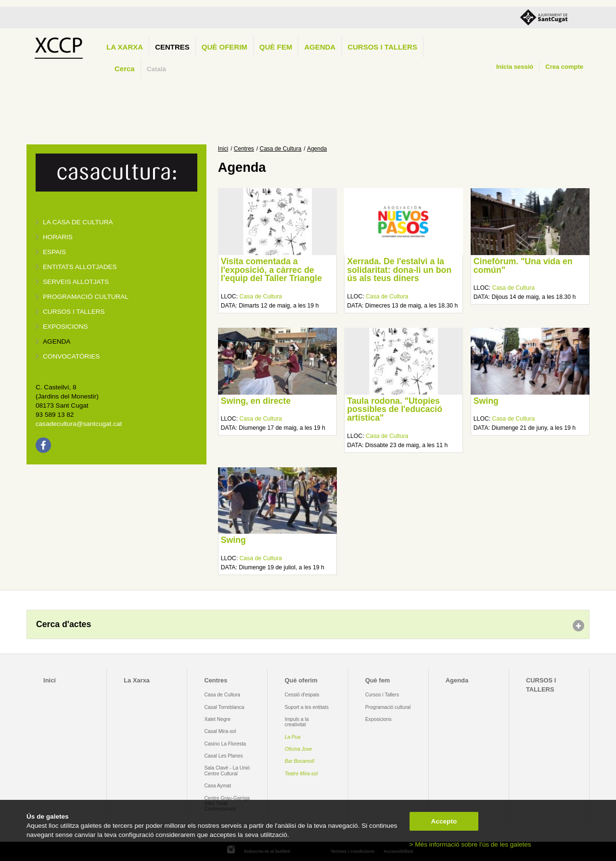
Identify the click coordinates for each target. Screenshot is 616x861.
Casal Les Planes (223, 756)
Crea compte (564, 67)
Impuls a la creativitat (297, 722)
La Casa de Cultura (78, 222)
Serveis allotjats (76, 282)
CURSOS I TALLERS (382, 47)
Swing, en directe (256, 401)
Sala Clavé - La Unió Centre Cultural (227, 771)
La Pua (293, 737)
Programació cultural (86, 297)
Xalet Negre (217, 719)
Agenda (320, 47)
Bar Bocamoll (300, 761)
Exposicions (65, 327)
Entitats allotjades (80, 267)
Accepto (444, 821)
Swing (486, 401)
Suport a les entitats (307, 707)
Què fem (276, 47)
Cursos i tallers (74, 312)
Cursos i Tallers (382, 695)
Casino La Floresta (225, 744)
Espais (54, 252)
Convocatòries (71, 356)
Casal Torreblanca (224, 707)
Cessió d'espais (302, 695)
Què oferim (225, 47)
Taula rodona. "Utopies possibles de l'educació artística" (395, 409)
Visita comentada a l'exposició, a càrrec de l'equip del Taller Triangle (271, 270)
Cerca (125, 69)
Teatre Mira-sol (302, 774)
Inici (223, 149)
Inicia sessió (515, 67)
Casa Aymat (218, 786)
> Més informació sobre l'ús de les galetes (470, 844)
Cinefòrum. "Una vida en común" (523, 266)
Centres (172, 47)
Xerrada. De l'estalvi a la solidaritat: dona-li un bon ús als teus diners (399, 270)
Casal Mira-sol (220, 731)
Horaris (58, 237)
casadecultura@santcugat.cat (79, 424)
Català (157, 69)
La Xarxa (125, 47)
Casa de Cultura (281, 149)
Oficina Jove (299, 749)
